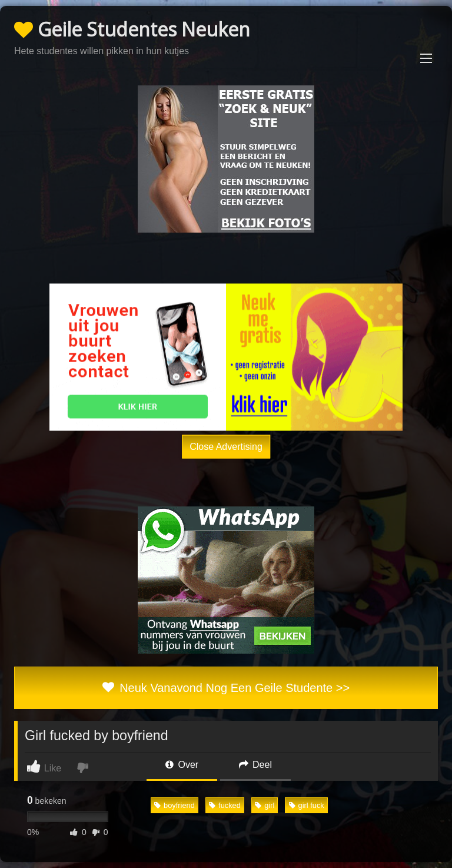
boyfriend (175, 805)
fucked (225, 805)
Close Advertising (226, 446)
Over (182, 765)
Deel (255, 765)
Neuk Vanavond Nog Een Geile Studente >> (226, 688)
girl (265, 805)
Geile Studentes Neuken (132, 29)
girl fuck (307, 805)
